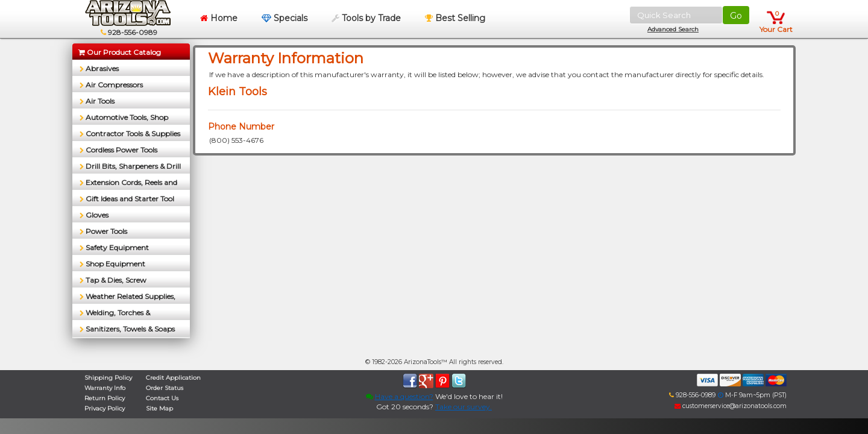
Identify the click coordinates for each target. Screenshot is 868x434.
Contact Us (162, 398)
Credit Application (173, 378)
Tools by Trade (366, 18)
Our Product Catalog (120, 52)
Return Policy (105, 398)
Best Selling (455, 18)
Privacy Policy (105, 408)
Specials (285, 18)
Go (736, 16)
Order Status (165, 388)
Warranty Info (105, 388)
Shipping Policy (108, 378)
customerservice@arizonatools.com (731, 406)
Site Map (159, 408)
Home (219, 18)
